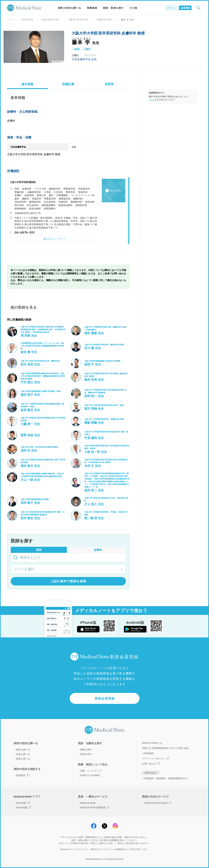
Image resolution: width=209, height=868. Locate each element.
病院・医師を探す (113, 8)
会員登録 (185, 8)
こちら (152, 99)
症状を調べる (23, 754)
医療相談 (92, 8)
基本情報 (27, 84)
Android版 (24, 807)
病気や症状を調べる (70, 8)
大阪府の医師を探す (79, 20)
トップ (11, 20)
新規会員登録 (105, 698)
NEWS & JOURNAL (90, 775)
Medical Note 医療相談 (95, 807)
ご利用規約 (148, 753)
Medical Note (88, 803)
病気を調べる (23, 750)
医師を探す (28, 20)
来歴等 (109, 84)
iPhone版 (23, 803)
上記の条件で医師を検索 (68, 581)
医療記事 (68, 84)
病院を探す (86, 750)
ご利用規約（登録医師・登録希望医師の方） (166, 778)
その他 (133, 8)
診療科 (98, 550)
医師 (39, 550)
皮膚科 (87, 49)
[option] (34, 47)
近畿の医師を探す (51, 20)
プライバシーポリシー (156, 759)
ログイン (172, 8)
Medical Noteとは (152, 743)
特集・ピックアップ (91, 771)
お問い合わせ (151, 764)
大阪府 (76, 49)
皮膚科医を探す (105, 20)
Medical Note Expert (158, 803)
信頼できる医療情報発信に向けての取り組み (166, 748)
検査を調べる (23, 759)
